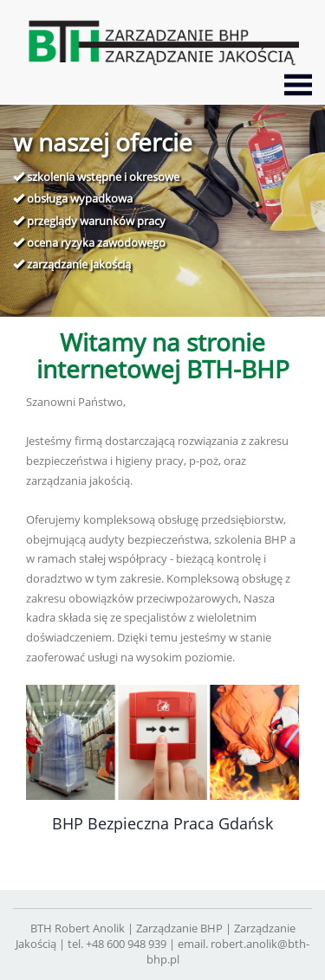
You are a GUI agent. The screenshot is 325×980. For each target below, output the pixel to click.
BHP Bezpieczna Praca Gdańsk (162, 823)
